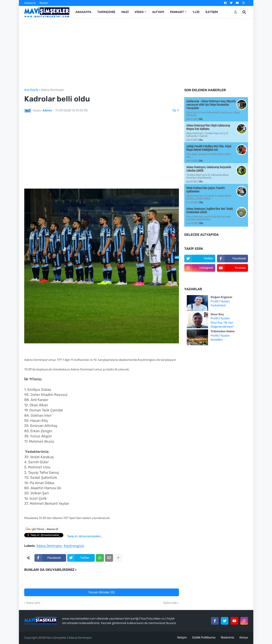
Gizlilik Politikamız (204, 638)
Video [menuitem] (139, 12)
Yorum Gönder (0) (101, 592)
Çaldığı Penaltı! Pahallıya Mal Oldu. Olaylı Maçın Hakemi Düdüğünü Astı (209, 148)
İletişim (44, 3)
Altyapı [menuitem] (158, 12)
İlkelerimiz (227, 638)
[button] (236, 12)
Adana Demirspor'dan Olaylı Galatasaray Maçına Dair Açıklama (208, 127)
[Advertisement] (136, 53)
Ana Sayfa (31, 90)
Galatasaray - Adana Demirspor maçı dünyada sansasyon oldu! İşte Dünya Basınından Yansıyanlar (211, 105)
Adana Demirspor (52, 90)
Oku (201, 119)
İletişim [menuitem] (212, 12)
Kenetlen (217, 340)
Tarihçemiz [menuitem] (106, 12)
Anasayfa (30, 3)
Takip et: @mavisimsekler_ (85, 536)
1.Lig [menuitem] (196, 12)
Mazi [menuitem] (125, 12)
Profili (214, 301)
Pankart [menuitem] (177, 12)
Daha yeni (33, 603)
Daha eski (170, 603)
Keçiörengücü (74, 546)
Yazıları (225, 301)
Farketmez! (218, 305)
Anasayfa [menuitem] (83, 12)
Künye (244, 638)
